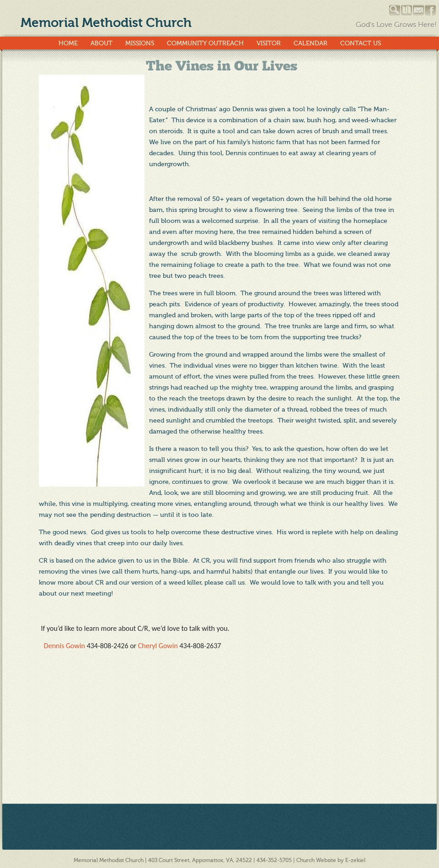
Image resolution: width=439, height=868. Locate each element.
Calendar (311, 43)
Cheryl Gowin (158, 646)
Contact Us (361, 43)
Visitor (269, 43)
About (102, 43)
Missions (140, 43)
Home (68, 43)
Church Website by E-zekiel (331, 860)
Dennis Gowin (65, 646)
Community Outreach (205, 43)
